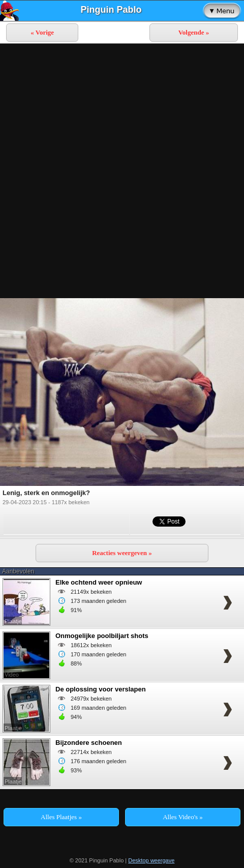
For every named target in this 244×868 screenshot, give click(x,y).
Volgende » (194, 32)
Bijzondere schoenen (89, 743)
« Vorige (42, 32)
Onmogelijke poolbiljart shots (102, 636)
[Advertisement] (122, 171)
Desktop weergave (151, 860)
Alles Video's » (183, 817)
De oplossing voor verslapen (101, 689)
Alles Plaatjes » (61, 817)
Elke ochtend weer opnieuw (99, 582)
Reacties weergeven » (122, 553)
